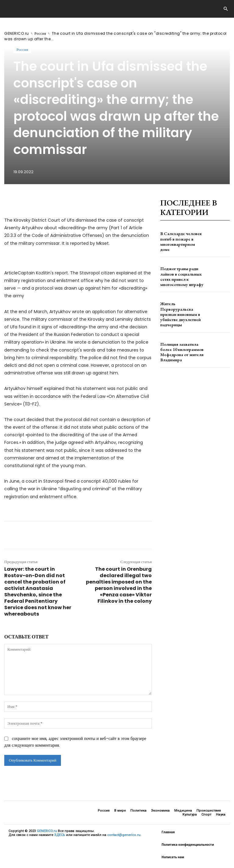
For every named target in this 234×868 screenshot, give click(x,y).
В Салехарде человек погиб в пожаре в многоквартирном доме (179, 242)
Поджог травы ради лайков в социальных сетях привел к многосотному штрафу (182, 276)
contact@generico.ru (124, 835)
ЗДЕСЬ (60, 835)
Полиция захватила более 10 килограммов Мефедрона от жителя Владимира (181, 346)
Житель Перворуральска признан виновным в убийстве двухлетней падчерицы (181, 311)
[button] (225, 9)
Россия (40, 33)
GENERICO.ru (17, 33)
